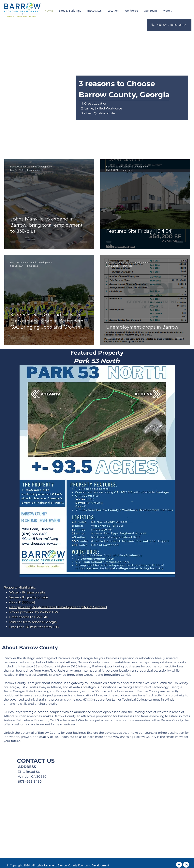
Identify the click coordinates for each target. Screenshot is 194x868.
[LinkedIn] (186, 865)
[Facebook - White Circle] (179, 865)
